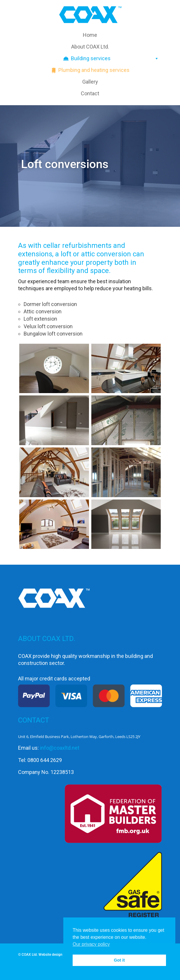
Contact (90, 93)
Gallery (90, 82)
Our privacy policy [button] (91, 944)
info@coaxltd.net (60, 748)
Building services (115, 58)
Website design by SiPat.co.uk (62, 955)
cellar (52, 246)
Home (90, 35)
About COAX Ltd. (90, 47)
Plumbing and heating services (94, 70)
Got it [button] (119, 960)
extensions (35, 254)
